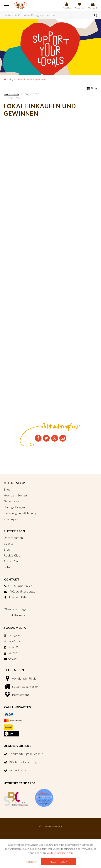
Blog (11, 79)
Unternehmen (13, 538)
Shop (7, 489)
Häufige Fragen (14, 507)
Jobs (7, 567)
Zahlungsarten (14, 519)
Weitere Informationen (60, 853)
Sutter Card (12, 561)
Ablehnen (32, 862)
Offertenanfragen (16, 609)
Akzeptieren (59, 862)
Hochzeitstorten (15, 495)
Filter (92, 88)
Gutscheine (12, 501)
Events (9, 543)
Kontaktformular (15, 615)
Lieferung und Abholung (20, 513)
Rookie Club (12, 555)
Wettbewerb (11, 94)
